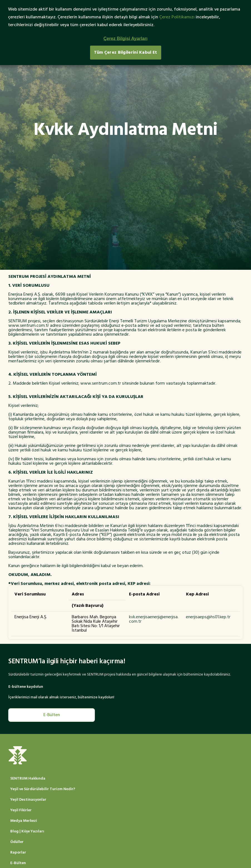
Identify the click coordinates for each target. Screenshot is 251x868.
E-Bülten (52, 715)
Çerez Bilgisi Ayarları (126, 39)
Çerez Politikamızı (177, 17)
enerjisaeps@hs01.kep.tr (208, 617)
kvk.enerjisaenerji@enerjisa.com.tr (154, 619)
